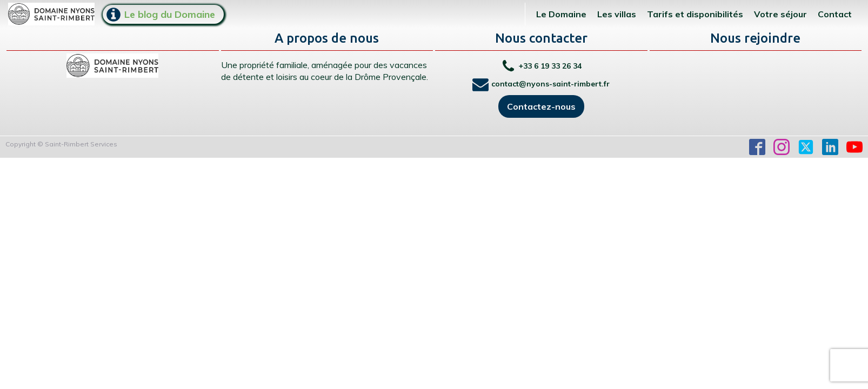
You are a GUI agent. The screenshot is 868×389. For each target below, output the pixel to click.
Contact (835, 14)
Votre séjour (780, 14)
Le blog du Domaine (170, 14)
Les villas (617, 14)
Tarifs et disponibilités (695, 14)
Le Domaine (561, 14)
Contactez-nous (541, 106)
